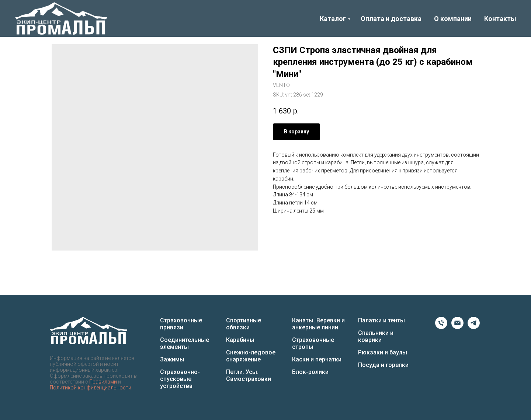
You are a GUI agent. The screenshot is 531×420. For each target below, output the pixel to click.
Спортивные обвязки (244, 324)
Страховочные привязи (181, 324)
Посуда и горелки (383, 365)
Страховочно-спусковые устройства (180, 379)
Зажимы (172, 359)
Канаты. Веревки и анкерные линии (318, 324)
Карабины (240, 340)
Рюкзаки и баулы (383, 352)
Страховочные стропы (313, 343)
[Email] (457, 327)
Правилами (103, 382)
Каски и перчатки (317, 359)
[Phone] (441, 327)
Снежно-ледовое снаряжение (251, 356)
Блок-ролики (310, 372)
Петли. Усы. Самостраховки (249, 375)
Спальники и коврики (376, 336)
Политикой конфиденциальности (91, 388)
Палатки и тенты (381, 320)
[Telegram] (474, 327)
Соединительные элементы (185, 343)
